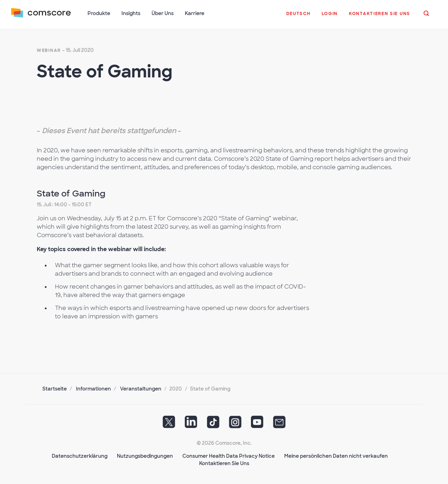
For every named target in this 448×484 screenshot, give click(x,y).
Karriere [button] (195, 13)
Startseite (55, 389)
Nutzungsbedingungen (145, 456)
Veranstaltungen (141, 389)
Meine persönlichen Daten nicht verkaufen (336, 456)
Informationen (93, 389)
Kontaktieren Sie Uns (224, 463)
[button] (298, 17)
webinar (49, 50)
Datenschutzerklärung (80, 456)
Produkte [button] (99, 13)
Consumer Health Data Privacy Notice (229, 456)
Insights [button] (131, 13)
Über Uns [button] (163, 13)
